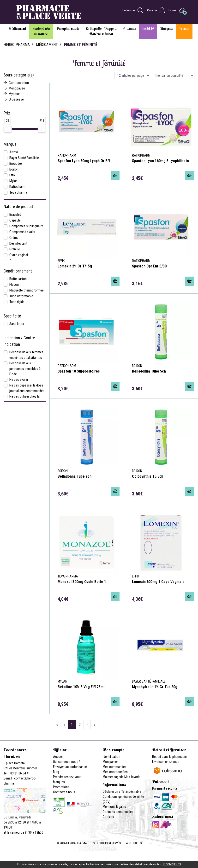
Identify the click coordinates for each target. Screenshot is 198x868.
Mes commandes (115, 767)
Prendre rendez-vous (67, 777)
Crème (14, 238)
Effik (12, 175)
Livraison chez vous (166, 762)
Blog (56, 772)
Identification (111, 757)
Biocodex (16, 164)
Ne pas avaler (19, 380)
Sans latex (17, 324)
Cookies (108, 817)
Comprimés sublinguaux (26, 226)
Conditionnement (18, 271)
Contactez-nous (64, 792)
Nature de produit (18, 207)
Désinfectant (18, 243)
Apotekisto (134, 843)
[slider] (8, 129)
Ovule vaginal (19, 255)
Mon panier (110, 762)
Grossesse (14, 99)
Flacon (14, 285)
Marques (59, 782)
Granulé (15, 249)
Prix (7, 113)
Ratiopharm (17, 187)
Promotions (61, 787)
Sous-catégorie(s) (19, 75)
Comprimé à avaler (22, 232)
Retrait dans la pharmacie (169, 757)
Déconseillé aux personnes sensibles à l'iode (25, 369)
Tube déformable (21, 296)
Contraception (16, 83)
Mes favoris (132, 777)
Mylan (13, 181)
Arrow (14, 152)
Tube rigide (17, 302)
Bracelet (15, 215)
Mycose (12, 94)
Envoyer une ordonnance (70, 767)
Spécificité (12, 316)
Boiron (14, 169)
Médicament (47, 45)
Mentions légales (114, 807)
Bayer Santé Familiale (24, 158)
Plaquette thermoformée (27, 290)
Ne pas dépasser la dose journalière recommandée (27, 388)
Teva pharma (18, 192)
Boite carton (18, 279)
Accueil (58, 757)
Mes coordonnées (115, 772)
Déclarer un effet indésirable (122, 792)
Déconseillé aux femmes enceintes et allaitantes (26, 355)
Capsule (15, 220)
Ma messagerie (113, 777)
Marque (10, 144)
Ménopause (14, 88)
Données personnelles (118, 812)
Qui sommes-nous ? (67, 762)
